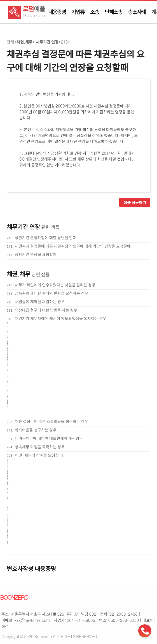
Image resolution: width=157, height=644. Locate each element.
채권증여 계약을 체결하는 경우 (40, 302)
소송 (95, 12)
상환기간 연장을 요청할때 (36, 254)
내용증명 (57, 12)
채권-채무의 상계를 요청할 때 (39, 455)
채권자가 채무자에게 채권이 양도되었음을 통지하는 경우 (61, 318)
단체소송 (113, 12)
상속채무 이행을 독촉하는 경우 (40, 447)
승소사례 (137, 12)
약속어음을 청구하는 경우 (36, 430)
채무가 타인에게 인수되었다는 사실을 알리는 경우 (55, 285)
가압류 (78, 12)
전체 (10, 42)
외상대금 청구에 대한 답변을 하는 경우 (46, 310)
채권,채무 (24, 42)
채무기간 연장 (47, 42)
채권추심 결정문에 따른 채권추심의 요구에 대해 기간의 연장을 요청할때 (73, 246)
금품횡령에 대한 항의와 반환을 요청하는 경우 (51, 293)
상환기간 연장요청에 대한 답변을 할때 (46, 237)
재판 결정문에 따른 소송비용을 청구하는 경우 (51, 421)
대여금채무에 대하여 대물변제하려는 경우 (49, 438)
